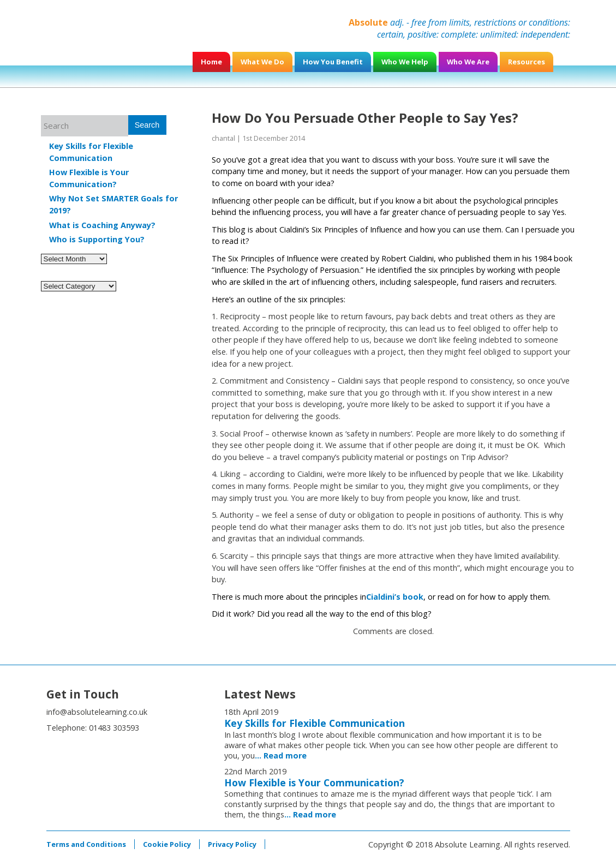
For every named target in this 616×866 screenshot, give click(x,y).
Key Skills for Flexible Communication (315, 723)
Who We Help (405, 62)
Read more (285, 755)
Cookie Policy (167, 844)
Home (211, 62)
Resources (527, 62)
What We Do (262, 62)
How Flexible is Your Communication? (314, 783)
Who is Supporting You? (97, 239)
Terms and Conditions (86, 844)
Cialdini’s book (395, 597)
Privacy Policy (232, 844)
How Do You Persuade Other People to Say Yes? (365, 118)
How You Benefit (333, 62)
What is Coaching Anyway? (102, 225)
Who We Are (468, 62)
